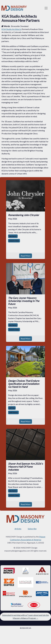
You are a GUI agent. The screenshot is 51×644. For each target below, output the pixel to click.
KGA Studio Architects (11, 29)
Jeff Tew (12, 408)
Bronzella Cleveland (20, 26)
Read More (26, 256)
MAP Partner (13, 412)
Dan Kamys (13, 236)
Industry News (14, 241)
